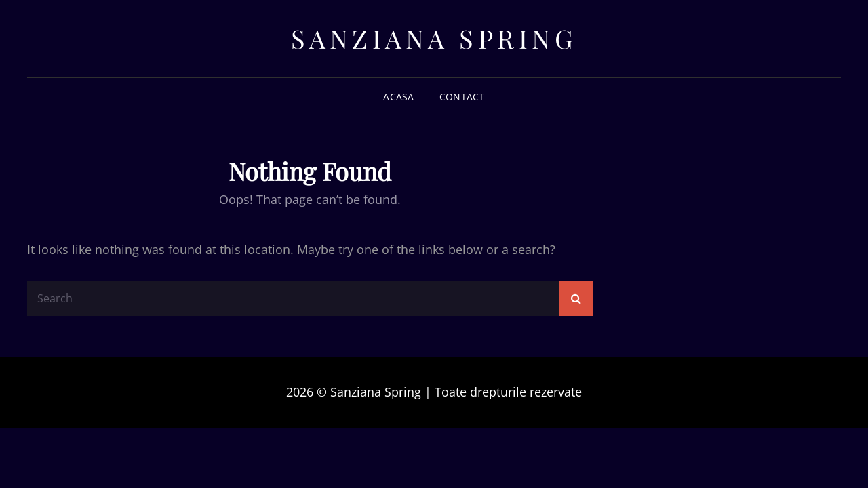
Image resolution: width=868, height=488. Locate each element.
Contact (462, 97)
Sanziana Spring (434, 38)
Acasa (398, 97)
